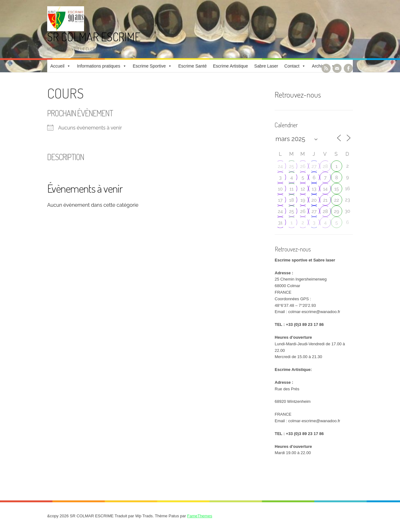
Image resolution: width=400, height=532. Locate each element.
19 (303, 200)
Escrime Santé (192, 66)
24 (280, 166)
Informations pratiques (99, 66)
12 (303, 189)
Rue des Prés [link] (287, 389)
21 (325, 200)
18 (291, 200)
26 (303, 166)
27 (314, 166)
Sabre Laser (266, 66)
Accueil (57, 66)
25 (292, 166)
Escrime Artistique (231, 66)
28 (325, 166)
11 (292, 189)
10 (280, 189)
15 (337, 189)
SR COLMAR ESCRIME (94, 37)
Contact (292, 66)
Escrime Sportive (149, 66)
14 (325, 189)
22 (337, 200)
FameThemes (200, 516)
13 (314, 189)
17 (280, 200)
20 (314, 200)
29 (337, 211)
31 (280, 223)
